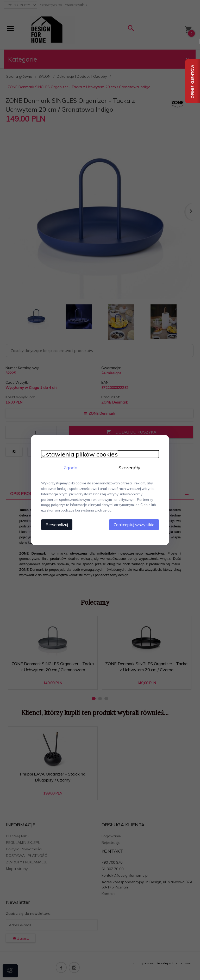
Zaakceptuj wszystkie (135, 524)
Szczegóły (130, 467)
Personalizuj (56, 524)
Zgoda (70, 467)
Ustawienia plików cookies (78, 454)
